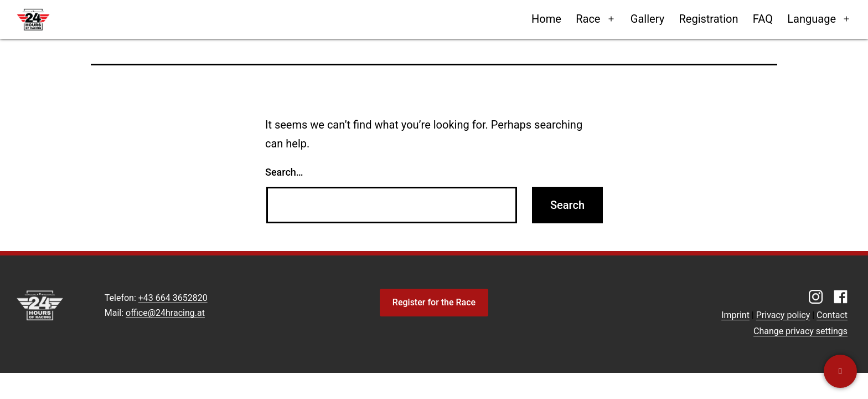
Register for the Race (434, 302)
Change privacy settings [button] (800, 331)
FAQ (763, 19)
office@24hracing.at (165, 313)
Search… (284, 172)
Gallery (647, 19)
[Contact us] (840, 371)
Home (546, 19)
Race (588, 19)
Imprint (735, 315)
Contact (832, 315)
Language (812, 19)
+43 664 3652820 (173, 298)
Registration (708, 19)
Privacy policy (783, 315)
